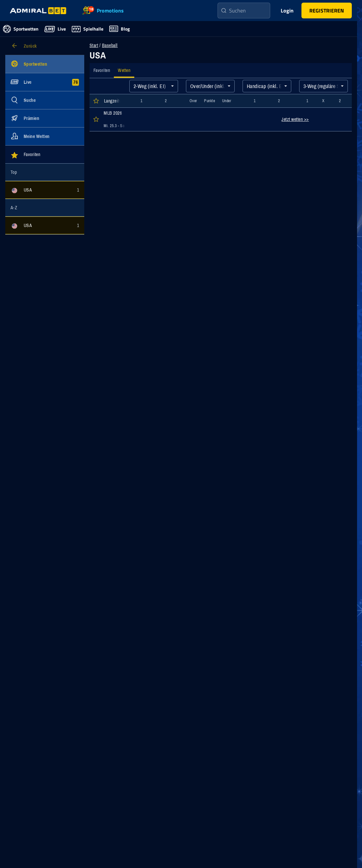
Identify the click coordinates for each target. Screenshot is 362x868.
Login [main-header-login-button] (287, 11)
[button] (327, 11)
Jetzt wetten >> (295, 119)
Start (94, 45)
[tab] (102, 70)
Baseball (110, 45)
